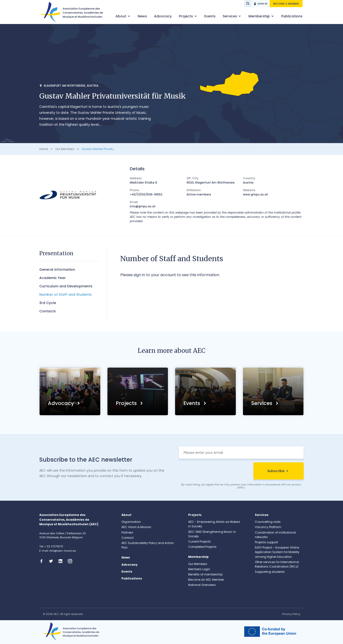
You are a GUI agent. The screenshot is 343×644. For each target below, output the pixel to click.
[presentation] (215, 472)
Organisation (131, 522)
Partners (127, 532)
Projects (186, 16)
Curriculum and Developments (66, 286)
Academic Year (53, 278)
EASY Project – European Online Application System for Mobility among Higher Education (277, 552)
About (121, 16)
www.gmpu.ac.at (255, 194)
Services (230, 16)
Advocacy (163, 16)
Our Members (65, 149)
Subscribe (276, 471)
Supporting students (270, 572)
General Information (57, 270)
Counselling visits (268, 522)
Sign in (262, 4)
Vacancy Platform (268, 527)
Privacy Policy (291, 614)
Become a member (286, 4)
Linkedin (62, 561)
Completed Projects (202, 547)
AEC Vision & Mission (136, 527)
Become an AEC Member (206, 580)
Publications (292, 16)
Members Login (199, 569)
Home (44, 149)
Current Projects (199, 542)
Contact (128, 538)
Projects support (266, 542)
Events (210, 16)
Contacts (48, 311)
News (142, 16)
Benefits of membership (205, 574)
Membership (260, 16)
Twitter (52, 561)
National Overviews (202, 585)
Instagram (71, 561)
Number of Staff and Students (66, 295)
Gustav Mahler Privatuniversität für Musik (111, 149)
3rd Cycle (48, 303)
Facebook (43, 561)
